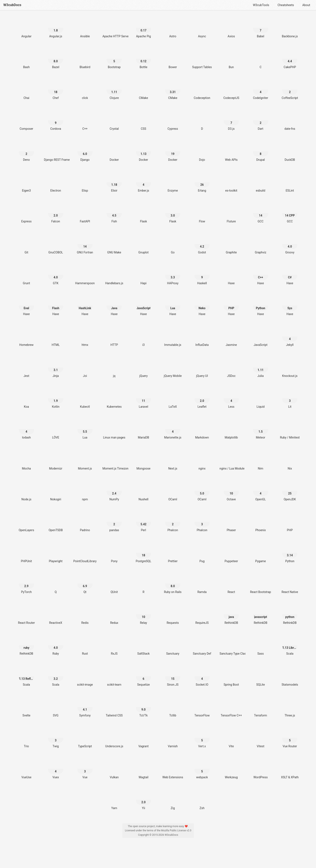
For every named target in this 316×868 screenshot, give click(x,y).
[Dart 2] (261, 120)
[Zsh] (202, 800)
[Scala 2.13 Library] (290, 645)
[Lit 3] (290, 398)
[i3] (144, 337)
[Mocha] (26, 460)
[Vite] (231, 738)
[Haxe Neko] (202, 306)
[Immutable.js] (173, 337)
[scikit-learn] (114, 676)
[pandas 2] (114, 522)
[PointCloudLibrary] (85, 553)
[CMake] (144, 90)
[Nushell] (144, 491)
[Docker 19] (173, 151)
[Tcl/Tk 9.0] (144, 707)
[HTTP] (114, 337)
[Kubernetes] (114, 398)
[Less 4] (231, 398)
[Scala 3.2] (56, 676)
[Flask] (144, 213)
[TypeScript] (85, 738)
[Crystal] (114, 120)
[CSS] (144, 120)
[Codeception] (202, 90)
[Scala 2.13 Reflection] (26, 676)
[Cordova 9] (56, 120)
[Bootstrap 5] (114, 59)
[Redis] (85, 614)
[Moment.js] (85, 460)
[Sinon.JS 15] (173, 676)
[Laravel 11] (144, 398)
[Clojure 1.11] (114, 90)
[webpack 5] (202, 769)
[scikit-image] (85, 676)
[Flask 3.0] (173, 213)
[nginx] (202, 460)
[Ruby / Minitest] (290, 429)
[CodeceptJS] (231, 90)
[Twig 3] (56, 738)
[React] (231, 584)
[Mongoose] (144, 460)
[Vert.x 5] (202, 738)
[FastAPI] (85, 213)
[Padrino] (85, 522)
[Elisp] (85, 182)
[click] (85, 90)
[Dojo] (202, 151)
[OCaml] (173, 491)
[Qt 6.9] (85, 584)
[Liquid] (261, 398)
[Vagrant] (144, 738)
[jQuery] (144, 368)
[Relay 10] (144, 614)
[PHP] (290, 522)
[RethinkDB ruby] (26, 645)
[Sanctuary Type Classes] (231, 645)
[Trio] (26, 738)
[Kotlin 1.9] (56, 398)
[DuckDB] (290, 151)
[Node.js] (26, 491)
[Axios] (231, 28)
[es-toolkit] (231, 182)
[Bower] (173, 59)
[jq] (114, 368)
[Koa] (26, 398)
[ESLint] (290, 182)
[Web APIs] (231, 151)
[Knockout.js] (290, 368)
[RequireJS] (202, 614)
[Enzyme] (173, 182)
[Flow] (202, 213)
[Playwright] (56, 553)
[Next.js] (173, 460)
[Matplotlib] (231, 429)
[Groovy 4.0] (290, 244)
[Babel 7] (261, 28)
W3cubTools (261, 5)
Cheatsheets (286, 5)
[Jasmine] (231, 337)
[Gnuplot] (144, 244)
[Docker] (114, 151)
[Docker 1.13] (144, 151)
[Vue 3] (85, 769)
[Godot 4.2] (202, 244)
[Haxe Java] (114, 306)
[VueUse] (26, 769)
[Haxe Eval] (26, 306)
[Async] (202, 28)
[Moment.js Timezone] (114, 460)
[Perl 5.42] (144, 522)
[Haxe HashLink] (85, 306)
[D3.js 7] (231, 120)
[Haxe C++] (261, 275)
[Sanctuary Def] (202, 645)
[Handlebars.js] (114, 275)
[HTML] (56, 337)
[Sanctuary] (173, 645)
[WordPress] (261, 769)
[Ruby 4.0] (56, 645)
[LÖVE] (56, 429)
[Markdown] (202, 429)
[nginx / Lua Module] (231, 460)
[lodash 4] (26, 429)
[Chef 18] (56, 90)
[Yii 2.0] (144, 800)
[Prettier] (173, 553)
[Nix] (290, 460)
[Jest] (26, 368)
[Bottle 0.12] (144, 59)
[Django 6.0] (85, 151)
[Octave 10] (231, 491)
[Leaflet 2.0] (202, 398)
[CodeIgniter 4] (261, 90)
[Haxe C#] (290, 275)
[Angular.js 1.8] (56, 28)
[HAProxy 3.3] (173, 275)
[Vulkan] (114, 769)
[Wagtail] (144, 769)
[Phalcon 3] (202, 522)
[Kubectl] (85, 398)
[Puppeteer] (231, 553)
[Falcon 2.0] (56, 213)
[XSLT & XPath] (290, 769)
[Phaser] (231, 522)
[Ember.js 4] (144, 182)
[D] (202, 120)
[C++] (85, 120)
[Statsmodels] (290, 676)
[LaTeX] (173, 398)
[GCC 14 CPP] (290, 213)
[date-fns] (290, 120)
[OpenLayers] (26, 522)
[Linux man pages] (114, 429)
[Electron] (56, 182)
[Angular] (26, 28)
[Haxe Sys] (290, 306)
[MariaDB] (144, 429)
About (306, 5)
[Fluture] (231, 213)
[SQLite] (261, 676)
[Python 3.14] (290, 553)
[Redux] (114, 614)
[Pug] (202, 553)
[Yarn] (114, 800)
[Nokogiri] (56, 491)
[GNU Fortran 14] (85, 244)
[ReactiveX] (56, 614)
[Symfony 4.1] (85, 707)
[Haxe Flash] (56, 306)
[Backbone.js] (290, 28)
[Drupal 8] (261, 151)
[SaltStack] (144, 645)
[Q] (56, 584)
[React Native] (290, 584)
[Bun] (231, 59)
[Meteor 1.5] (261, 429)
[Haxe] (231, 275)
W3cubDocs (12, 5)
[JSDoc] (231, 368)
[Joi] (85, 368)
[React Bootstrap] (261, 584)
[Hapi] (144, 275)
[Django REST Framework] (56, 151)
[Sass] (261, 645)
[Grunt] (26, 275)
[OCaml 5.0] (202, 491)
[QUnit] (114, 584)
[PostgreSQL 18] (144, 553)
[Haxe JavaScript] (144, 306)
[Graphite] (231, 244)
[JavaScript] (261, 337)
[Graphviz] (261, 244)
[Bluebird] (85, 59)
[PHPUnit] (26, 553)
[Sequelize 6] (144, 676)
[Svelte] (26, 707)
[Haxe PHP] (231, 306)
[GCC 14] (261, 213)
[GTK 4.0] (56, 275)
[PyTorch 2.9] (26, 584)
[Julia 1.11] (261, 368)
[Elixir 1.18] (114, 182)
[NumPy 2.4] (114, 491)
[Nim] (261, 460)
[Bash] (26, 59)
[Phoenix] (261, 522)
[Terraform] (261, 707)
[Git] (26, 244)
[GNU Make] (114, 244)
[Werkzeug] (231, 769)
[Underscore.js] (114, 738)
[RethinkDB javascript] (261, 614)
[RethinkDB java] (231, 614)
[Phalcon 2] (173, 522)
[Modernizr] (56, 460)
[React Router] (26, 614)
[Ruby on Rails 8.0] (173, 584)
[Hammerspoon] (85, 275)
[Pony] (114, 553)
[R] (144, 584)
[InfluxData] (202, 337)
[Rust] (85, 645)
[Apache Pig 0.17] (144, 28)
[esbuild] (261, 182)
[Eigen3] (26, 182)
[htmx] (85, 337)
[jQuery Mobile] (173, 368)
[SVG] (56, 707)
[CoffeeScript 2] (290, 90)
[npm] (85, 491)
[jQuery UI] (202, 368)
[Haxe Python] (261, 306)
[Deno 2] (26, 151)
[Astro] (173, 28)
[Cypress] (173, 120)
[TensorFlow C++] (231, 707)
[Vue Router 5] (290, 738)
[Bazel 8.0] (56, 59)
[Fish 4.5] (114, 213)
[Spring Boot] (231, 676)
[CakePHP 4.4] (290, 59)
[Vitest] (261, 738)
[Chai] (26, 90)
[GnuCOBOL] (56, 244)
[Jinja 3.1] (56, 368)
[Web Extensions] (173, 769)
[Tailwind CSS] (114, 707)
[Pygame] (261, 553)
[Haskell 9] (202, 275)
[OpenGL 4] (261, 491)
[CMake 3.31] (173, 90)
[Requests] (173, 614)
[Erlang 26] (202, 182)
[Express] (26, 213)
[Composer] (26, 120)
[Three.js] (290, 707)
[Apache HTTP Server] (114, 28)
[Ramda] (202, 584)
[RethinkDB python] (290, 614)
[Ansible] (85, 28)
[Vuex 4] (56, 769)
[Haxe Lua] (173, 306)
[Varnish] (173, 738)
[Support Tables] (202, 59)
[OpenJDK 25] (290, 491)
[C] (261, 59)
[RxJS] (114, 645)
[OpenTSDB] (56, 522)
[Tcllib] (173, 707)
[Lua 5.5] (85, 429)
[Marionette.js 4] (173, 429)
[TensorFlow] (202, 707)
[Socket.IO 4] (202, 676)
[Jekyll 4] (290, 337)
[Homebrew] (26, 337)
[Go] (173, 244)
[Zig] (173, 800)
